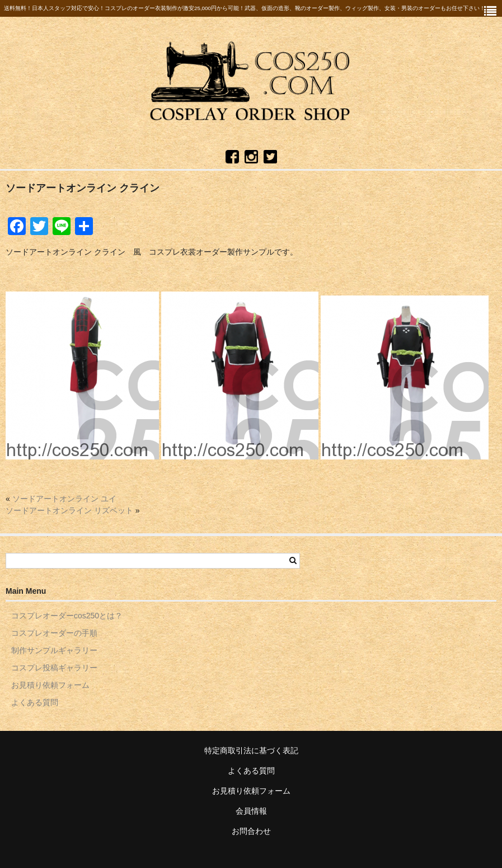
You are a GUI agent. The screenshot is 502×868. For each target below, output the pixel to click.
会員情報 (251, 811)
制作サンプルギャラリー (54, 650)
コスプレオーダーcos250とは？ (67, 616)
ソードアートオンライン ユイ (64, 499)
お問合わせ (251, 831)
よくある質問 (35, 702)
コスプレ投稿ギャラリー (54, 668)
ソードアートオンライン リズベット (69, 510)
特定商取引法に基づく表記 (251, 750)
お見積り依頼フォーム (50, 685)
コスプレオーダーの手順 (54, 633)
